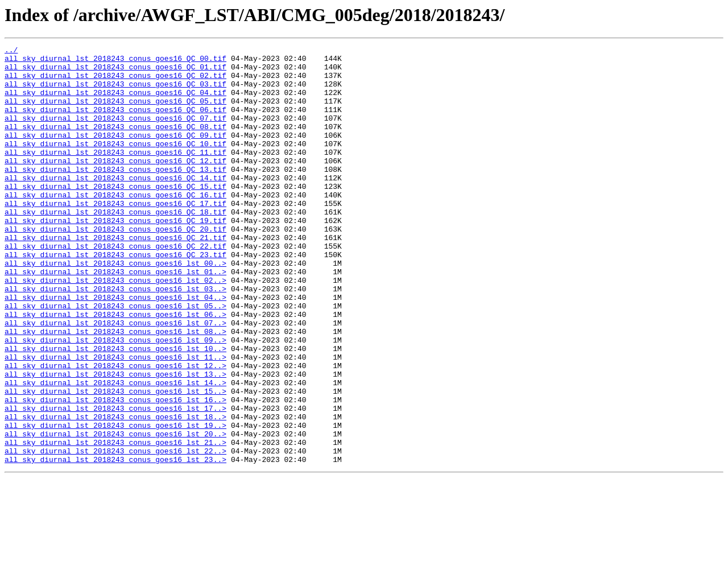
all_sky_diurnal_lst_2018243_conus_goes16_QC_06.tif (115, 123)
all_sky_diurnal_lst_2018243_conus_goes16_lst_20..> (115, 512)
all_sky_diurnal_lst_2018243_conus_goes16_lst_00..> (115, 307)
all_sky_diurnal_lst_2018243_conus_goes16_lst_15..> (115, 461)
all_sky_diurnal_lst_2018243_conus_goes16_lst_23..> (115, 543)
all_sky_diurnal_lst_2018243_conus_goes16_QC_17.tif (115, 236)
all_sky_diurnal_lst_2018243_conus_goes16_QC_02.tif (115, 82)
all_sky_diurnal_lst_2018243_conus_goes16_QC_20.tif (115, 266)
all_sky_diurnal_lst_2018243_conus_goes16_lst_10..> (115, 410)
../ (11, 51)
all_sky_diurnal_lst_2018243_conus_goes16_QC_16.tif (115, 225)
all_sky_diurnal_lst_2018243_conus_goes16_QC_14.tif (115, 205)
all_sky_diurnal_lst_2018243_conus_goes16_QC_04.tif (115, 102)
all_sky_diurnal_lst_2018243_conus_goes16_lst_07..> (115, 379)
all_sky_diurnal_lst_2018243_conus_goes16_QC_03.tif (115, 92)
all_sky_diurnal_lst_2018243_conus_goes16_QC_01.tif (115, 72)
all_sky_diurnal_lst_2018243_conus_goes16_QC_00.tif (115, 61)
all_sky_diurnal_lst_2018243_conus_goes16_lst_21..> (115, 522)
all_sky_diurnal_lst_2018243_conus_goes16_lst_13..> (115, 440)
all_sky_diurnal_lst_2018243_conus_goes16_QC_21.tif (115, 277)
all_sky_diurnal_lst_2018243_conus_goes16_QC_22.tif (115, 287)
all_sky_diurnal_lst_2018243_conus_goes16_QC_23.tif (115, 297)
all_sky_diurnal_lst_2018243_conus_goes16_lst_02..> (115, 328)
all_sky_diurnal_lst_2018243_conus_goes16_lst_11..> (115, 420)
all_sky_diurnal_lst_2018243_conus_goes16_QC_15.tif (115, 215)
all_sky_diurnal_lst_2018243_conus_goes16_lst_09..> (115, 399)
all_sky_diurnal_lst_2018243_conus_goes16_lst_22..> (115, 533)
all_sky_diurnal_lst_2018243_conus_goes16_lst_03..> (115, 338)
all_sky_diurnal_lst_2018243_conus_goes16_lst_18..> (115, 492)
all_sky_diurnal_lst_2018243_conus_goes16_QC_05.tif (115, 113)
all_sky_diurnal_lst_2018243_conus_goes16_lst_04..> (115, 348)
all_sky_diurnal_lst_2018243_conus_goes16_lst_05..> (115, 358)
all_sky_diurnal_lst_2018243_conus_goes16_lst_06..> (115, 369)
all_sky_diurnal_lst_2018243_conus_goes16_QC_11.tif (115, 174)
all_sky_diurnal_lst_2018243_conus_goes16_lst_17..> (115, 481)
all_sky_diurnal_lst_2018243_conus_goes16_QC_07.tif (115, 133)
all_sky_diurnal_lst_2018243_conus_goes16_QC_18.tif (115, 246)
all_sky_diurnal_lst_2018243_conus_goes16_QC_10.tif (115, 164)
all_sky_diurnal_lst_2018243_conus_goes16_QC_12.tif (115, 184)
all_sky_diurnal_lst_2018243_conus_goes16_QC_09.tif (115, 154)
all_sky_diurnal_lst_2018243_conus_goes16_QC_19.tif (115, 256)
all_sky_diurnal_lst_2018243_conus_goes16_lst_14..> (115, 451)
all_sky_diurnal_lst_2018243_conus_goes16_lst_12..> (115, 430)
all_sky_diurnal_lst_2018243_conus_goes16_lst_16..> (115, 471)
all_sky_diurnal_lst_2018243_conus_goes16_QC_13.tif (115, 195)
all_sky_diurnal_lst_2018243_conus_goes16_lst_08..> (115, 389)
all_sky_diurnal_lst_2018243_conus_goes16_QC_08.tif (115, 143)
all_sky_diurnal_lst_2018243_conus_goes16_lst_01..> (115, 317)
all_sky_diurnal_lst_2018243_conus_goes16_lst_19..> (115, 502)
